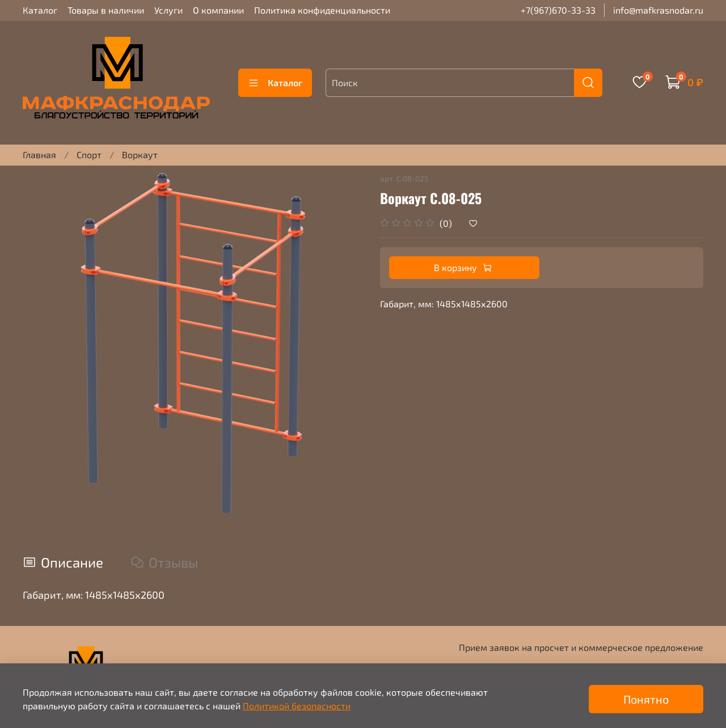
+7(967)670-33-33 (558, 10)
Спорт (89, 155)
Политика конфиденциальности (322, 10)
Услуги (168, 10)
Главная (39, 155)
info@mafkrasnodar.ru (658, 10)
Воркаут (140, 155)
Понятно (646, 699)
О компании (218, 10)
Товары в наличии (106, 10)
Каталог (40, 10)
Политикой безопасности (297, 706)
